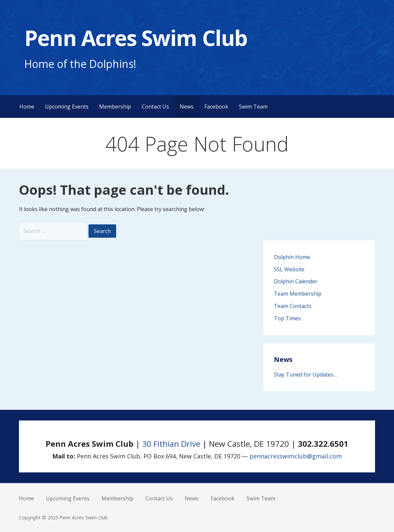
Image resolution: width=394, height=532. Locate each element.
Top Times (287, 318)
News (187, 107)
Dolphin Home (292, 257)
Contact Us (155, 107)
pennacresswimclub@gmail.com (296, 456)
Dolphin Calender (296, 281)
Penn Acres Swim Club (136, 38)
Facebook (216, 107)
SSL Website (289, 269)
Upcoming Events (67, 107)
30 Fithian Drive (171, 444)
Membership (115, 107)
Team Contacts (293, 306)
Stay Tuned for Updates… (305, 375)
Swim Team (253, 107)
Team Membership (298, 294)
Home (27, 107)
